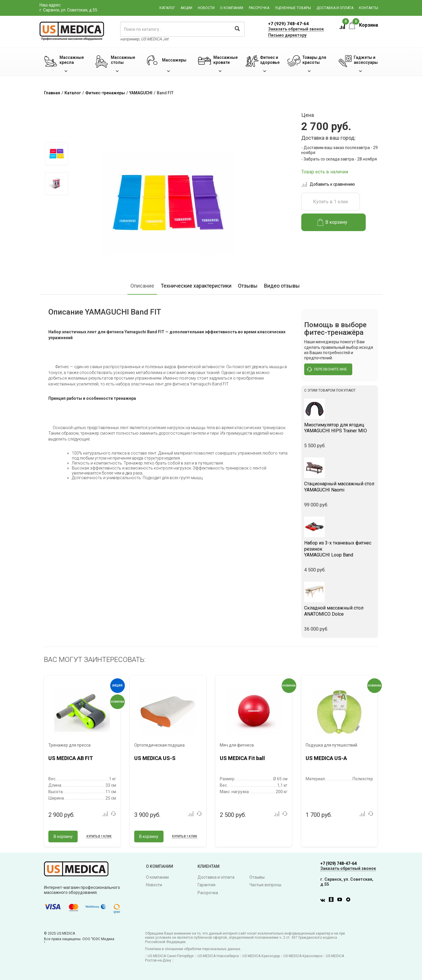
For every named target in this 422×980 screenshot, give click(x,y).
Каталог (167, 8)
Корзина (364, 25)
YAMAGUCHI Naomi (340, 487)
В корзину (332, 222)
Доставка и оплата (335, 8)
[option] (56, 154)
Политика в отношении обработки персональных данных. (193, 949)
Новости (206, 8)
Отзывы (248, 286)
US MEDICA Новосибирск (218, 956)
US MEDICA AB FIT (71, 758)
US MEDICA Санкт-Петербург (171, 956)
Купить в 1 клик (331, 202)
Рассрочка (259, 8)
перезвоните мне (327, 369)
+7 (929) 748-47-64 (289, 24)
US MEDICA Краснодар (261, 956)
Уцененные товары (293, 8)
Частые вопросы (265, 885)
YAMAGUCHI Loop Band (340, 549)
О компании (232, 8)
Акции (186, 8)
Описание (142, 286)
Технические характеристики (196, 286)
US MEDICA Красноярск (303, 956)
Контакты (369, 8)
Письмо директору (287, 35)
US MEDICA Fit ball (242, 758)
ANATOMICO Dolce (340, 611)
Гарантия (206, 885)
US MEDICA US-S (155, 758)
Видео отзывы (282, 286)
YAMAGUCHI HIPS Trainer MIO (340, 428)
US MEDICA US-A (326, 758)
